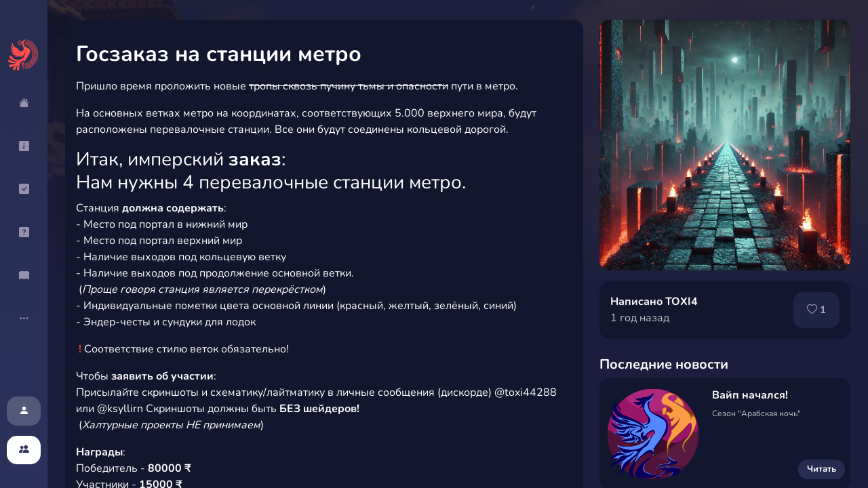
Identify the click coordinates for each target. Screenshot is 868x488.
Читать (822, 469)
